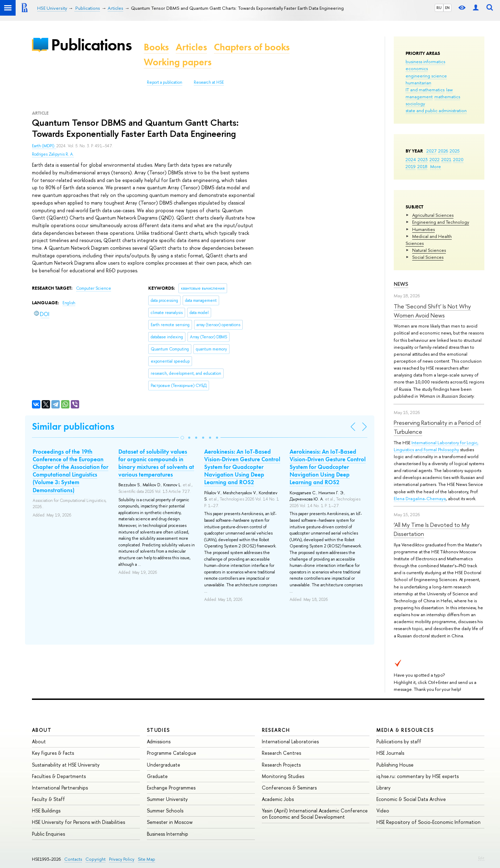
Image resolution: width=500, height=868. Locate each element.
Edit (481, 858)
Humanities (423, 229)
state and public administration (436, 110)
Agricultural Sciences (433, 215)
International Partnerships (60, 788)
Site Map (147, 859)
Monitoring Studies (283, 776)
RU (439, 8)
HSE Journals (390, 753)
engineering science (426, 76)
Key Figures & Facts (53, 753)
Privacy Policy (122, 859)
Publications (91, 45)
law (449, 90)
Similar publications (73, 426)
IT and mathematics (425, 90)
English (69, 303)
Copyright (95, 859)
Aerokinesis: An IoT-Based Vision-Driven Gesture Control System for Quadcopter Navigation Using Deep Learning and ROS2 (242, 467)
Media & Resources (405, 730)
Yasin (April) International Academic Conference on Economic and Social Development (315, 814)
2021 (446, 159)
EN (447, 8)
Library (384, 788)
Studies (159, 730)
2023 (423, 159)
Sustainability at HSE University (66, 765)
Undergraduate (164, 765)
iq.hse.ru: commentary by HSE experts (418, 776)
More (436, 166)
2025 (455, 151)
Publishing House (395, 765)
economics (417, 68)
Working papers (178, 62)
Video (383, 811)
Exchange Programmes (171, 788)
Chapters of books (252, 47)
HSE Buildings (46, 811)
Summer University (167, 799)
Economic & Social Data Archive (411, 799)
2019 (411, 166)
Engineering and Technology (441, 222)
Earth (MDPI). (44, 146)
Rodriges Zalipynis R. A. (53, 154)
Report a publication (165, 82)
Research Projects (281, 765)
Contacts (73, 859)
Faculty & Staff (48, 799)
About (42, 730)
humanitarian (418, 83)
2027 (431, 151)
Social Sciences (428, 257)
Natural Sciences (429, 250)
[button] (182, 438)
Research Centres (281, 753)
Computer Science (94, 288)
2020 (458, 159)
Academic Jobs (278, 799)
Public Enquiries (48, 834)
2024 (411, 159)
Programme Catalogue (172, 753)
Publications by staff (399, 741)
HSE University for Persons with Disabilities (78, 822)
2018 (422, 166)
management (419, 97)
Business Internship (168, 834)
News (401, 284)
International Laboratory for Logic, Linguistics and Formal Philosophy (436, 446)
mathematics (447, 97)
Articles (191, 47)
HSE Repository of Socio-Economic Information (428, 822)
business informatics (425, 61)
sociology (415, 104)
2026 (443, 151)
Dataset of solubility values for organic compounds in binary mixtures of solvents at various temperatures (156, 463)
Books (156, 47)
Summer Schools (165, 811)
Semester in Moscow (170, 822)
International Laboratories (290, 741)
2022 (435, 159)
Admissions (159, 741)
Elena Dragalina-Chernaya (420, 498)
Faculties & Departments (59, 776)
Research (276, 730)
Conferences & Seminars (289, 788)
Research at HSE (209, 82)
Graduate (157, 776)
